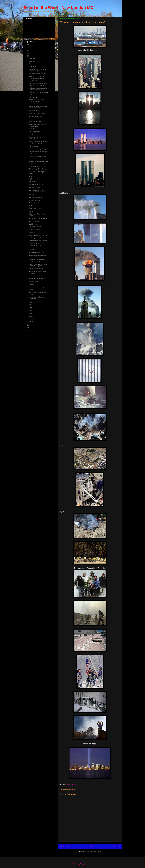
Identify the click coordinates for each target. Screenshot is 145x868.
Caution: (31, 211)
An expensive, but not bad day (38, 276)
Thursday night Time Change (38, 169)
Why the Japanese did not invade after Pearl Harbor (37, 191)
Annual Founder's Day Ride (37, 74)
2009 (29, 328)
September (33, 67)
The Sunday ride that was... (37, 279)
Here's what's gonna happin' (37, 287)
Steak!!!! (31, 129)
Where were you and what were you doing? (37, 261)
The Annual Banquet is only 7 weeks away (38, 125)
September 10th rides (35, 227)
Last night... (32, 182)
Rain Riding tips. (34, 146)
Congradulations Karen (36, 269)
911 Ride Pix (32, 224)
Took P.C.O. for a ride (35, 81)
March (31, 316)
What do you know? (35, 238)
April (30, 313)
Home (90, 846)
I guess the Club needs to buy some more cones (38, 107)
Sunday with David (34, 159)
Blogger (83, 864)
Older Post (116, 846)
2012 (29, 53)
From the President (34, 187)
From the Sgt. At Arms (35, 197)
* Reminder (32, 119)
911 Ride (31, 284)
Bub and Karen (33, 111)
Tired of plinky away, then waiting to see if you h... (37, 77)
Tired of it (31, 206)
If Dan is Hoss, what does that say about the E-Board (38, 84)
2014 (29, 48)
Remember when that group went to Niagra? (37, 70)
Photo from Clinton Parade (37, 113)
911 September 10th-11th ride (38, 241)
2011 (29, 56)
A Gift (30, 179)
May (30, 311)
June (31, 308)
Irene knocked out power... (37, 252)
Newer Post (64, 846)
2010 (29, 325)
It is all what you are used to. (37, 156)
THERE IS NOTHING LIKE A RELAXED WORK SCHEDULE (38, 102)
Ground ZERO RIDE (35, 230)
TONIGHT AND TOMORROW (38, 218)
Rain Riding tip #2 (34, 132)
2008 (29, 331)
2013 (29, 50)
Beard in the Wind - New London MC (58, 8)
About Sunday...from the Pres (38, 235)
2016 (29, 45)
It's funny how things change (37, 149)
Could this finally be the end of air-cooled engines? (38, 265)
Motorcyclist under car (35, 203)
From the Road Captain (36, 116)
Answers (31, 232)
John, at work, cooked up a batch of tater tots (37, 244)
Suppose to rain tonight (36, 185)
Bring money (32, 195)
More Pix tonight (34, 221)
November (32, 61)
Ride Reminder (33, 97)
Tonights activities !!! (35, 200)
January (32, 322)
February (32, 319)
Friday (30, 176)
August (31, 302)
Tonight (31, 134)
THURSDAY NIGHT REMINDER (35, 138)
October (32, 64)
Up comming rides (34, 166)
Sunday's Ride (33, 281)
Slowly (30, 290)
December (32, 58)
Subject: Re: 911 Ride (35, 208)
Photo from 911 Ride (35, 122)
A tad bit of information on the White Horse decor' (38, 89)
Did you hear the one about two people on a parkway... (38, 142)
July (30, 305)
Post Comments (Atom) (94, 851)
